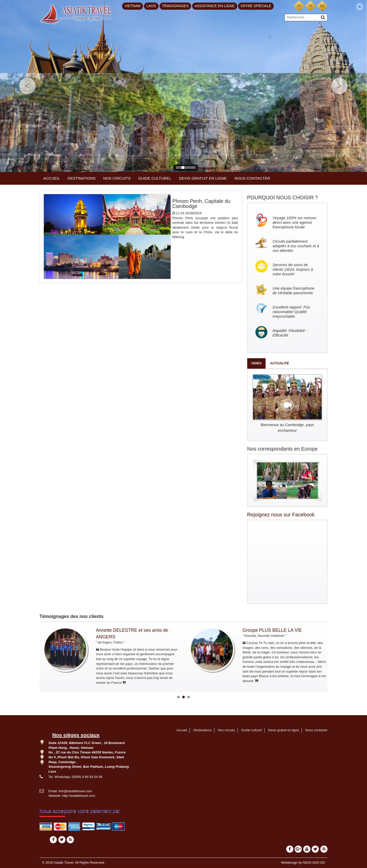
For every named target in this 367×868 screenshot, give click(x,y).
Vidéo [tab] (256, 363)
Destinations (82, 178)
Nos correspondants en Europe (283, 449)
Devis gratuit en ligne (203, 178)
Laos (151, 6)
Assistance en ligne (215, 6)
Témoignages (175, 6)
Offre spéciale (256, 6)
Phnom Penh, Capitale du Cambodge (201, 204)
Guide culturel (155, 178)
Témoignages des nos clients (71, 616)
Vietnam (133, 6)
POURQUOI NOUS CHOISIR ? (283, 197)
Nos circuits (117, 178)
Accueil (52, 178)
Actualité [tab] (280, 363)
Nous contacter (252, 178)
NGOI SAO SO (314, 863)
